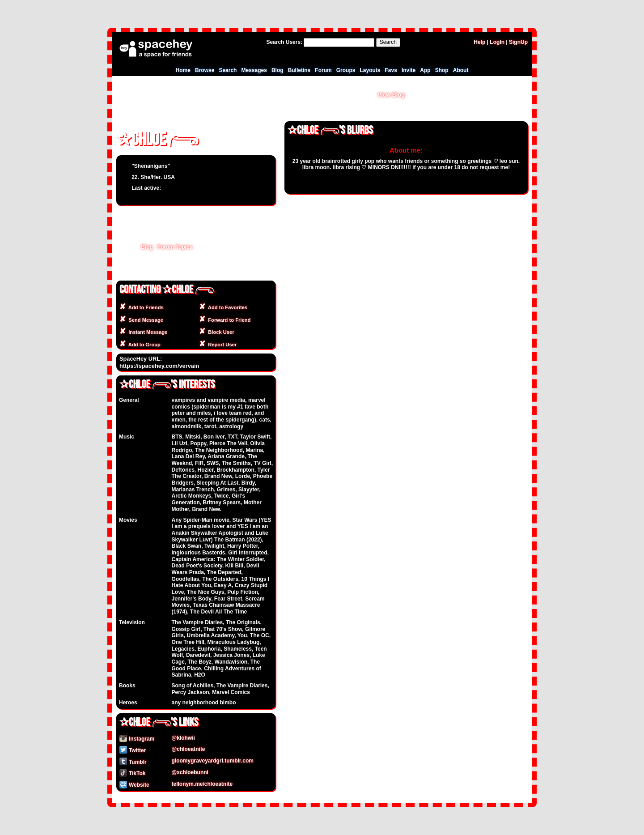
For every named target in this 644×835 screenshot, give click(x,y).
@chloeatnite (189, 749)
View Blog (391, 95)
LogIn (497, 42)
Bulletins (299, 70)
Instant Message (146, 332)
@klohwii (183, 738)
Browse (205, 70)
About (461, 70)
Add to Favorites (226, 307)
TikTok (132, 773)
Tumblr (133, 762)
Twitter (133, 750)
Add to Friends (145, 307)
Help (479, 42)
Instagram (137, 739)
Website (134, 785)
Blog (278, 70)
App (425, 70)
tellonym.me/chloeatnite (202, 784)
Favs (391, 70)
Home (183, 70)
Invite (409, 70)
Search (388, 42)
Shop (442, 70)
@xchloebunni (190, 772)
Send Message (144, 320)
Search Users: (284, 42)
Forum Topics (175, 247)
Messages (254, 70)
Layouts (370, 70)
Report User (221, 345)
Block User (220, 332)
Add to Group (143, 345)
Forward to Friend (228, 320)
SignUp (518, 42)
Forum (323, 70)
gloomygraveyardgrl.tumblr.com (213, 761)
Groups (346, 70)
